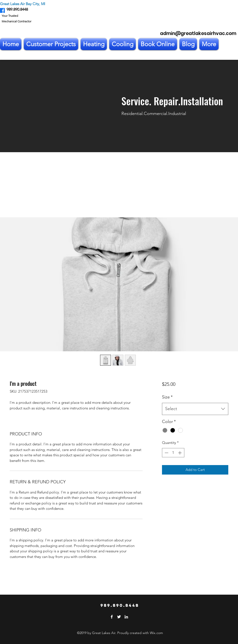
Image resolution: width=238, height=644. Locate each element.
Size (167, 397)
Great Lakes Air (12, 4)
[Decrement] (166, 453)
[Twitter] (119, 617)
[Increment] (180, 453)
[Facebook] (2, 10)
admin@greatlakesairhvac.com (198, 33)
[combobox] (195, 409)
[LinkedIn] (126, 617)
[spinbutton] (173, 453)
